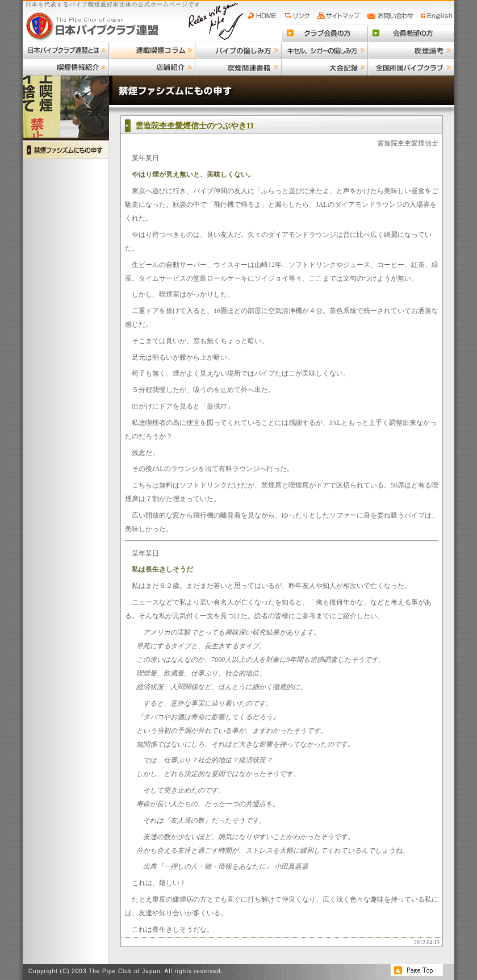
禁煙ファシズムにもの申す (66, 150)
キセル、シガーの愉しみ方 (325, 50)
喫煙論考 (411, 50)
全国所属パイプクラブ (411, 67)
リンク (299, 16)
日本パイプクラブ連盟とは (66, 50)
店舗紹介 (152, 67)
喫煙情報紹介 (66, 67)
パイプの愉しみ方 (238, 50)
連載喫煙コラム (152, 50)
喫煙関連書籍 (238, 67)
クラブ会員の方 (325, 33)
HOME (265, 16)
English (437, 16)
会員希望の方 (411, 33)
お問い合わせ (392, 16)
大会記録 (325, 67)
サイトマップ (340, 16)
